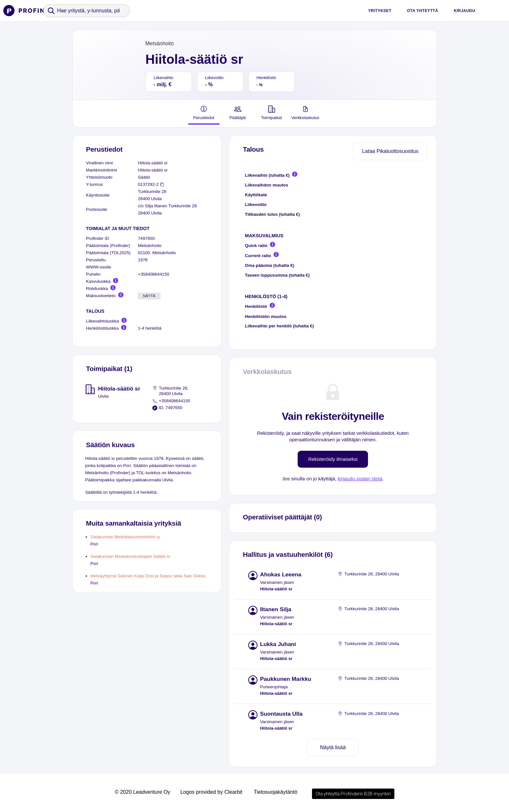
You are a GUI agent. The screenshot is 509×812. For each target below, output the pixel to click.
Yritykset (380, 11)
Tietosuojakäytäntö (276, 792)
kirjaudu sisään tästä (360, 479)
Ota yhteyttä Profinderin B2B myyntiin (353, 794)
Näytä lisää (333, 747)
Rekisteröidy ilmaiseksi (333, 459)
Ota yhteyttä (423, 11)
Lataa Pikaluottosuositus (390, 151)
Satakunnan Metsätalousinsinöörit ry (125, 537)
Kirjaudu (464, 11)
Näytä (149, 296)
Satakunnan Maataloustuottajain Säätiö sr (131, 556)
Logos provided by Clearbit (211, 792)
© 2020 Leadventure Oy (142, 792)
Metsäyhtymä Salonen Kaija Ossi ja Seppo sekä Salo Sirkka (148, 576)
